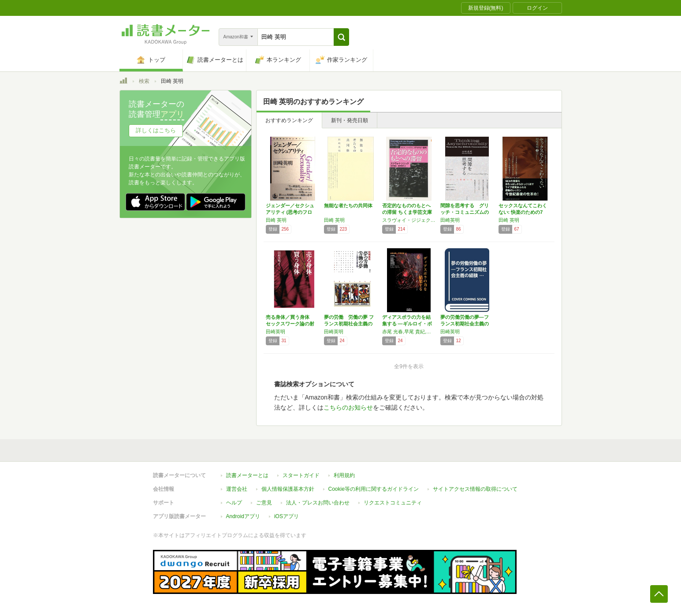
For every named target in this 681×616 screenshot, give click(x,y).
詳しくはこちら (156, 130)
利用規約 (344, 475)
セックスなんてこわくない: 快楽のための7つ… (523, 212)
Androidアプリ (243, 516)
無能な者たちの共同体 (348, 205)
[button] (341, 37)
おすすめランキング (289, 120)
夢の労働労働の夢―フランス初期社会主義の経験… (465, 324)
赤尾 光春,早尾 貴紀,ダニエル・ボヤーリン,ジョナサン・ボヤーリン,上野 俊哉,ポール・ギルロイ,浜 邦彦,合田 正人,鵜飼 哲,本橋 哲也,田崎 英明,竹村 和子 (409, 332)
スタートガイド (301, 475)
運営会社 (237, 489)
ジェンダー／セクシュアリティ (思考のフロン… (290, 212)
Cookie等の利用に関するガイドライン (374, 489)
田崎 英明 (276, 220)
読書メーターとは (247, 475)
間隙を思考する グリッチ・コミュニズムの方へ (465, 212)
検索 (144, 81)
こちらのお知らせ (348, 407)
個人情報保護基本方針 (288, 489)
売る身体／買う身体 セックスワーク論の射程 (290, 324)
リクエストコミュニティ (393, 503)
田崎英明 (450, 220)
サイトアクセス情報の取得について (475, 489)
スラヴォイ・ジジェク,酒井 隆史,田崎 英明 (409, 220)
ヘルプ (234, 503)
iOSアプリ (287, 516)
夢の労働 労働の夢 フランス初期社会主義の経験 (349, 324)
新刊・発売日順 (350, 120)
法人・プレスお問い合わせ (318, 503)
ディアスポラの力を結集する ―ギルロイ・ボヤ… (407, 324)
